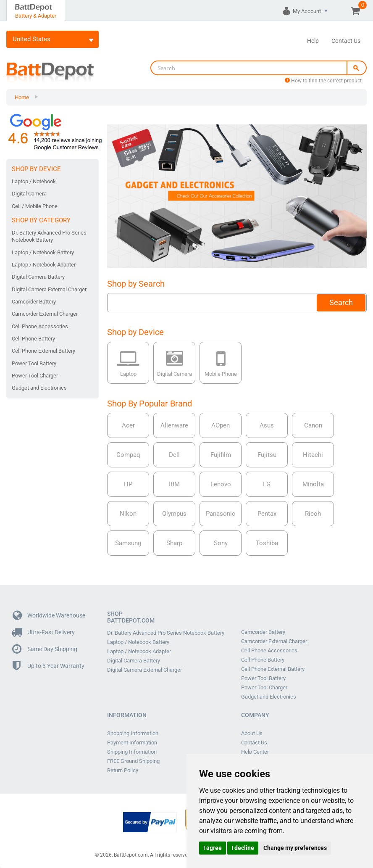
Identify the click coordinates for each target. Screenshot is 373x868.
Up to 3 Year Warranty (49, 666)
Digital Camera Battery (38, 277)
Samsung (128, 543)
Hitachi (313, 455)
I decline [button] (243, 848)
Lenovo (221, 484)
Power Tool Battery (34, 363)
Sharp (174, 543)
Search (341, 302)
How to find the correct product (323, 81)
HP (128, 484)
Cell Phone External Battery (43, 351)
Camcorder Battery (34, 302)
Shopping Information (133, 733)
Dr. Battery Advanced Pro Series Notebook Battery (49, 236)
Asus (267, 425)
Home (22, 97)
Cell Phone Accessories (40, 326)
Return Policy (123, 770)
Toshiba (267, 543)
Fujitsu (267, 455)
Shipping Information (132, 752)
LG (267, 484)
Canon (313, 425)
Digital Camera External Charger (49, 289)
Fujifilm (221, 455)
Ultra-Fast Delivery (44, 632)
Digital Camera (29, 194)
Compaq (128, 455)
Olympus (174, 514)
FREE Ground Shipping (133, 761)
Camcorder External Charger (45, 314)
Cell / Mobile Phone (35, 206)
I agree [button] (213, 848)
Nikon (128, 514)
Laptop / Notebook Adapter (44, 265)
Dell (174, 455)
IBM (174, 484)
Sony (221, 543)
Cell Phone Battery (33, 339)
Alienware (174, 425)
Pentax (267, 514)
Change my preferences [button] (295, 848)
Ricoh (313, 514)
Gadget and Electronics (39, 388)
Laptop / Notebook (34, 181)
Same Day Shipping (45, 649)
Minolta (313, 484)
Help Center (255, 752)
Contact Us (346, 41)
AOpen (221, 425)
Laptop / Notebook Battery (43, 252)
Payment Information (132, 743)
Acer (128, 425)
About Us (252, 733)
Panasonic (221, 514)
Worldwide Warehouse (49, 616)
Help (313, 41)
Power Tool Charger (35, 376)
